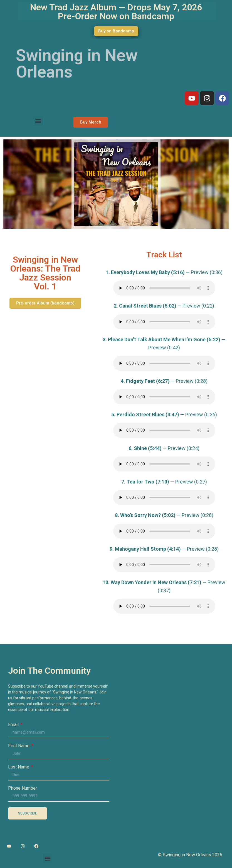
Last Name (19, 767)
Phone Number (23, 788)
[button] (38, 121)
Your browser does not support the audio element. (164, 288)
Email (14, 725)
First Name (19, 746)
